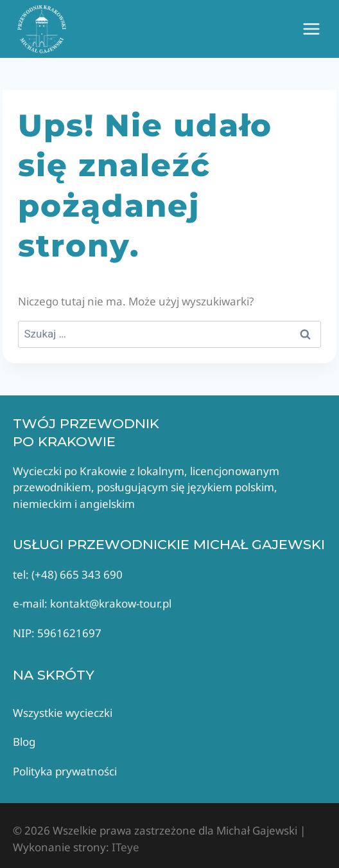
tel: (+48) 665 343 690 (68, 574)
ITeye (124, 847)
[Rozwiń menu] (311, 29)
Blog (24, 742)
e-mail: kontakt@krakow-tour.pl (92, 603)
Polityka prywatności (65, 771)
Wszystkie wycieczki (63, 713)
